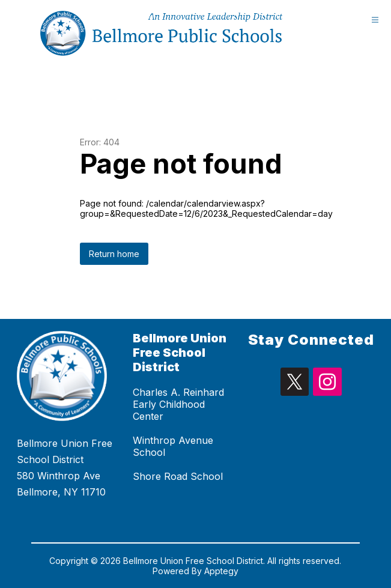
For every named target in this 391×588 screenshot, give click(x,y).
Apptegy (221, 571)
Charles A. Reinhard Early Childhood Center (178, 404)
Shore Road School (178, 476)
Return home (114, 254)
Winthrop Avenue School (173, 446)
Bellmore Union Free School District (180, 353)
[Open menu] (375, 20)
